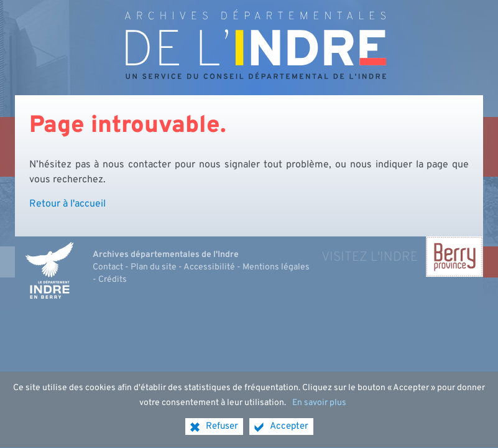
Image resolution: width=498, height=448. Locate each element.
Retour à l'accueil (67, 204)
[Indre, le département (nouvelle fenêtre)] (49, 271)
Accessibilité (209, 267)
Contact (108, 267)
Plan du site (154, 267)
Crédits (113, 280)
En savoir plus (319, 407)
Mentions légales (276, 267)
